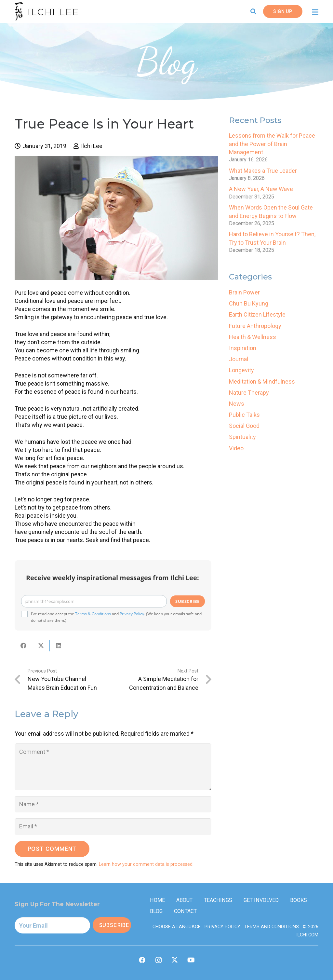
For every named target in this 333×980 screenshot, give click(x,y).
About (184, 900)
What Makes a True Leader (263, 171)
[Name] (113, 804)
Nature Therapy (249, 393)
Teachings (218, 900)
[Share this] (23, 646)
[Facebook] (142, 960)
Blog (156, 911)
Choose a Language (177, 927)
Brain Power (244, 292)
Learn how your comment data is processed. (146, 864)
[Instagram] (158, 960)
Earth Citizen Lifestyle (257, 314)
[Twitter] (175, 960)
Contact (185, 911)
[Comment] (113, 767)
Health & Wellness (253, 337)
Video (236, 448)
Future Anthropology (255, 326)
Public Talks (244, 415)
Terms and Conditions (272, 927)
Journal (239, 359)
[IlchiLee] (46, 11)
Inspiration (243, 348)
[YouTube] (191, 960)
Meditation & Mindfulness (262, 381)
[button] (254, 11)
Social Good (244, 426)
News (237, 404)
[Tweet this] (41, 646)
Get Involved (261, 900)
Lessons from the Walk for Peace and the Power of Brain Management (272, 144)
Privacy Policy (132, 614)
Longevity (241, 370)
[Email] (113, 826)
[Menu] (315, 12)
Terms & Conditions (93, 614)
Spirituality (242, 437)
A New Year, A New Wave (261, 189)
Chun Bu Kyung (249, 303)
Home (157, 900)
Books (299, 900)
